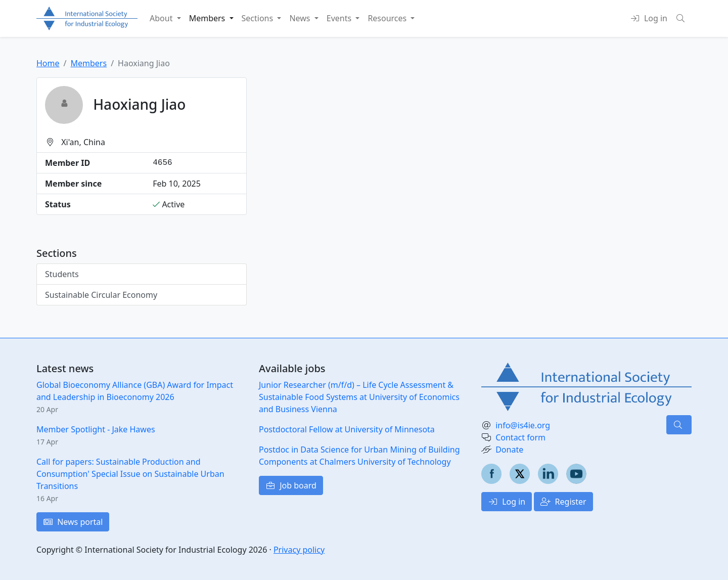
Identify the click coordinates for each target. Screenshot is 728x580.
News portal (73, 522)
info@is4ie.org (523, 425)
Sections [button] (259, 18)
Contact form (520, 437)
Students (62, 274)
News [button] (301, 18)
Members (88, 63)
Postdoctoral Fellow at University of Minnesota (347, 429)
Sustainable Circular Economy (101, 295)
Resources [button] (388, 18)
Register (563, 502)
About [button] (162, 18)
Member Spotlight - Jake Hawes (96, 429)
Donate (509, 450)
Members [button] (208, 18)
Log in (507, 502)
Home (48, 63)
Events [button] (340, 18)
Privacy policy (299, 550)
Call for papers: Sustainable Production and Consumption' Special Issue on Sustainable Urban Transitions (130, 474)
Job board (291, 485)
